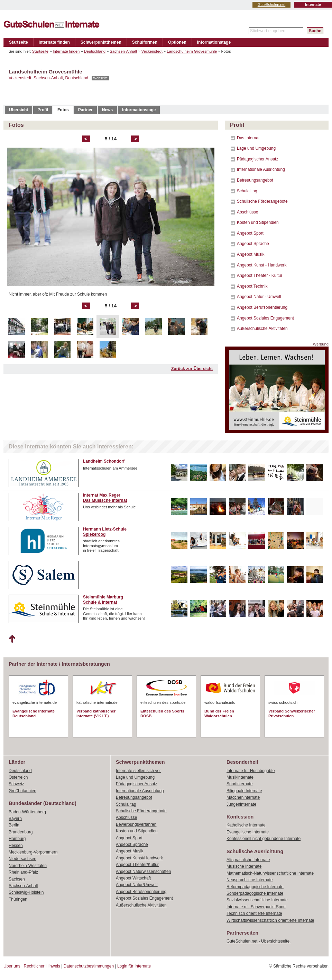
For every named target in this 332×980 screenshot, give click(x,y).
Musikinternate (240, 777)
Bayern (15, 819)
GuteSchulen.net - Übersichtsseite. (259, 941)
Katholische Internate (246, 825)
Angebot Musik (251, 254)
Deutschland (95, 51)
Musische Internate (244, 866)
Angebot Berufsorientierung (262, 307)
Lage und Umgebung (256, 148)
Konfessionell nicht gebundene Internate (264, 839)
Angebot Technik (252, 286)
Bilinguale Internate (244, 791)
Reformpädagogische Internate (255, 887)
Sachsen (17, 879)
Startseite (19, 42)
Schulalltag (247, 191)
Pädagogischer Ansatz (257, 159)
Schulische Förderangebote (262, 201)
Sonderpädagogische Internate (255, 893)
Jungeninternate (241, 804)
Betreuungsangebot (255, 180)
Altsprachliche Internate (248, 860)
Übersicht (19, 110)
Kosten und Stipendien (258, 222)
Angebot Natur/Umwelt (137, 885)
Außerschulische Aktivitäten (262, 329)
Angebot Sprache (253, 244)
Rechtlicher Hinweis (42, 966)
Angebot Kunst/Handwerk (139, 858)
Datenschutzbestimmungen (89, 966)
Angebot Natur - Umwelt (259, 297)
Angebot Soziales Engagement (265, 318)
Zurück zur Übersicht (192, 369)
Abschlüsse (247, 212)
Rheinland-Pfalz (23, 872)
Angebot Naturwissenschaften (143, 872)
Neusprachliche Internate (250, 880)
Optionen (177, 42)
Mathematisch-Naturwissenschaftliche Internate (270, 873)
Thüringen (18, 899)
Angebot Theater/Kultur (137, 865)
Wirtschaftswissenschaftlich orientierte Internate (270, 920)
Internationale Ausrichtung (261, 169)
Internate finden (54, 42)
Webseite (100, 78)
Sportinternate (239, 784)
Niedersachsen (22, 859)
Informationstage (214, 42)
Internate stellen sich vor (138, 771)
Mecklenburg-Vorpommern (33, 852)
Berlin (14, 825)
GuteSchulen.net (271, 5)
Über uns (12, 966)
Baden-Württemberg (27, 812)
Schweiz (16, 784)
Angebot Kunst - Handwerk (262, 265)
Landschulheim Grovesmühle (192, 51)
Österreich (18, 777)
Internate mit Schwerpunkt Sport (256, 907)
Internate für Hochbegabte (251, 771)
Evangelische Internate (248, 832)
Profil (43, 110)
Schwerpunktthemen (101, 42)
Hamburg (17, 839)
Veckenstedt (152, 51)
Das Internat (248, 138)
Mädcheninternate (243, 797)
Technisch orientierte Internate (254, 913)
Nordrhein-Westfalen (28, 866)
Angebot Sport (250, 233)
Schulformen (145, 42)
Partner (85, 110)
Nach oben (12, 639)
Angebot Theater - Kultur (260, 275)
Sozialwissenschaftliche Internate (257, 900)
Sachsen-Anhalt (123, 51)
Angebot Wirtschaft (133, 878)
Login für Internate (134, 966)
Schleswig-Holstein (26, 892)
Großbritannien (22, 791)
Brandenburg (21, 832)
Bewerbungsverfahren (136, 824)
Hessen (16, 846)
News (107, 110)
